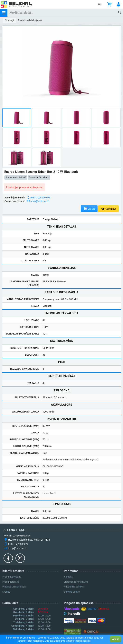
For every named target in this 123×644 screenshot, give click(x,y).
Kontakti (68, 577)
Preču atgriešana (12, 577)
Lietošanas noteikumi (76, 582)
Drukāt (89, 209)
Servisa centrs (72, 592)
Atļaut (115, 639)
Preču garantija (11, 582)
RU (100, 4)
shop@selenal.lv (39, 201)
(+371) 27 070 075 (40, 198)
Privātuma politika (74, 587)
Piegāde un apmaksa (14, 587)
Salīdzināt (108, 209)
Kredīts (6, 592)
